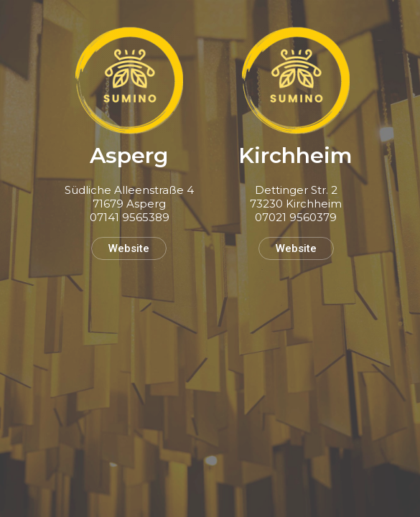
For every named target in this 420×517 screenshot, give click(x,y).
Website (129, 248)
